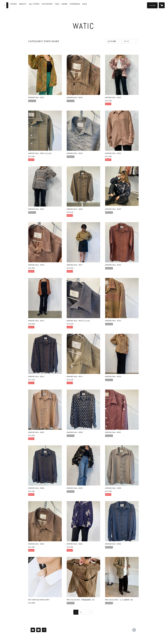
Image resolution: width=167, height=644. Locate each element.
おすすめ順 (112, 41)
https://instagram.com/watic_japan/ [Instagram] (134, 630)
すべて (127, 41)
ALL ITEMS (39, 5)
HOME (19, 5)
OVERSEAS (80, 5)
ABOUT (28, 5)
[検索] (5, 5)
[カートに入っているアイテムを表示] (162, 5)
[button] (152, 5)
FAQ (62, 5)
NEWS (69, 5)
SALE (90, 5)
